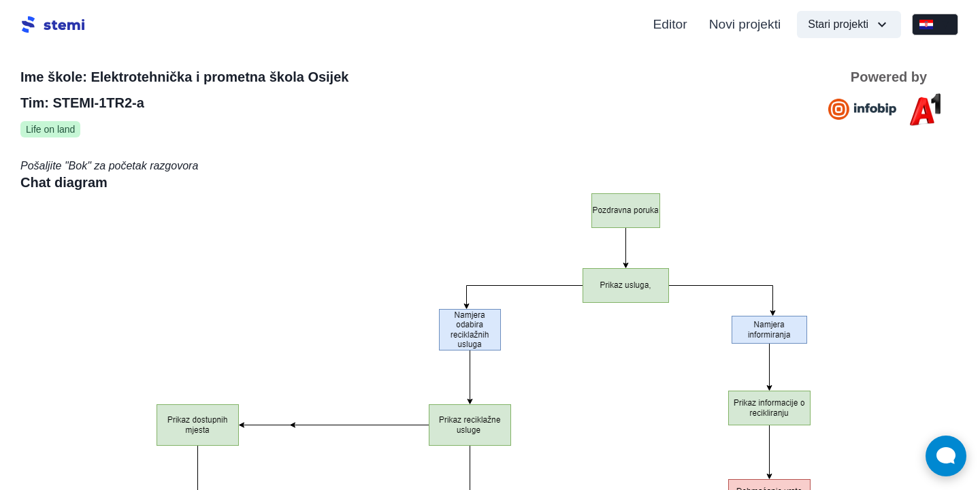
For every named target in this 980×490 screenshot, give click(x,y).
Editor (670, 24)
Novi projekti (745, 24)
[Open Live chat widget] (946, 456)
